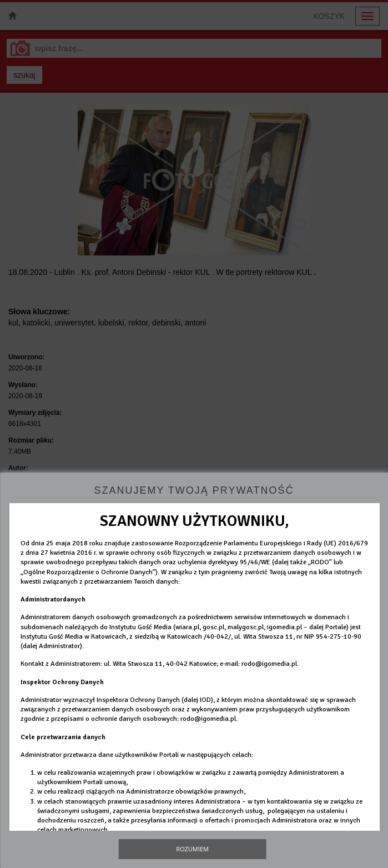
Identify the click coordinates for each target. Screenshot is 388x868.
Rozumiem (192, 849)
